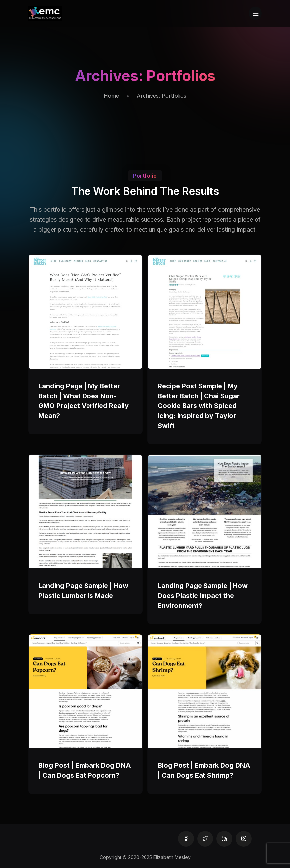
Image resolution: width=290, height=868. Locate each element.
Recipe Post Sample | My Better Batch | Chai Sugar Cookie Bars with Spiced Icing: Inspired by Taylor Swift (199, 406)
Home (111, 96)
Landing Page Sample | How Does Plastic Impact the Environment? (203, 596)
